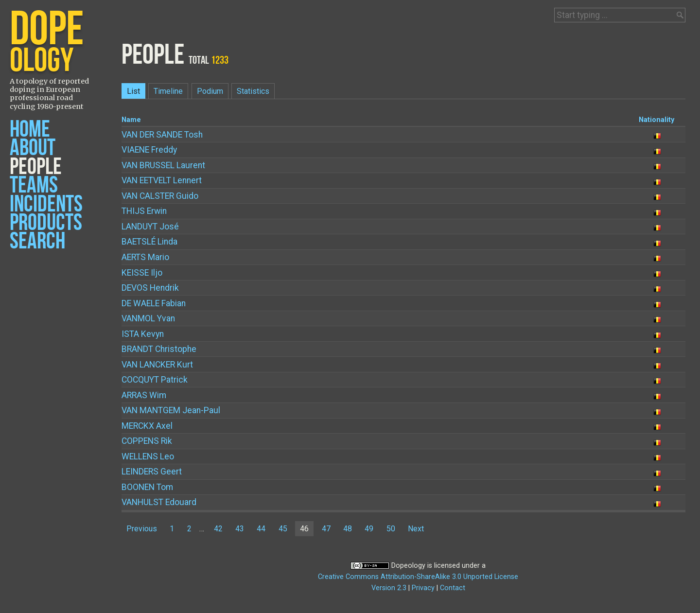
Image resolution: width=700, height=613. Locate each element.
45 (283, 529)
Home (30, 130)
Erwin (144, 211)
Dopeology (408, 566)
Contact (453, 588)
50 (391, 529)
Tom (147, 487)
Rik (147, 441)
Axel (147, 426)
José (150, 227)
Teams (34, 185)
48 (348, 529)
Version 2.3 (389, 588)
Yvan (148, 318)
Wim (144, 395)
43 (240, 529)
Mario (145, 257)
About (33, 148)
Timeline (168, 91)
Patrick (155, 380)
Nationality (656, 120)
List (133, 91)
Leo (148, 456)
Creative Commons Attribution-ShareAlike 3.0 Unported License (418, 577)
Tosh (162, 135)
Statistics (253, 91)
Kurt (157, 365)
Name (131, 120)
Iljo (142, 273)
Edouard (159, 502)
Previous (142, 529)
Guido (160, 196)
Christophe (159, 349)
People (36, 167)
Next (416, 529)
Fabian (154, 303)
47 (326, 529)
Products (46, 223)
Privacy (423, 588)
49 (369, 529)
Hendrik (150, 288)
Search (37, 241)
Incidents (46, 204)
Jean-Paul (171, 410)
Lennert (162, 180)
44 (261, 529)
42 (218, 529)
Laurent (163, 165)
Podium (210, 91)
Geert (152, 472)
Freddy (149, 150)
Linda (149, 242)
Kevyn (143, 334)
